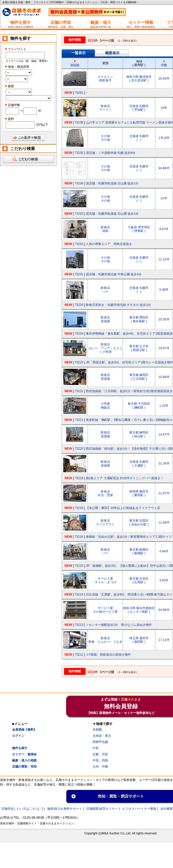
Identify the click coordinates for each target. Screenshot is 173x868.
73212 (79, 655)
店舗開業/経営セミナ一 (102, 809)
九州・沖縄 (100, 767)
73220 (79, 449)
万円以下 (42, 125)
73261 (79, 93)
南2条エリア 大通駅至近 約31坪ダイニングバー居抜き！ (125, 478)
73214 (79, 595)
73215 (79, 566)
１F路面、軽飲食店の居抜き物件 (108, 655)
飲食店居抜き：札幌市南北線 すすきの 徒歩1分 (118, 305)
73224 (79, 334)
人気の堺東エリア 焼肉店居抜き (109, 244)
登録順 (75, 63)
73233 (79, 214)
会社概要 (167, 809)
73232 (79, 244)
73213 (79, 625)
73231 (79, 274)
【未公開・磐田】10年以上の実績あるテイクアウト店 (123, 508)
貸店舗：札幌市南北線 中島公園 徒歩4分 (114, 274)
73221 (79, 420)
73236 (79, 122)
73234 (79, 183)
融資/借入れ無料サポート (65, 809)
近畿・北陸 (100, 754)
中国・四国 (100, 760)
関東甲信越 (100, 742)
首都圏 (97, 730)
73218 (79, 508)
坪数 (164, 63)
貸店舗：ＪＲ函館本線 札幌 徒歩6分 (111, 153)
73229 (79, 305)
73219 (79, 478)
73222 (79, 391)
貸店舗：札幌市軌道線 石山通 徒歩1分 (112, 183)
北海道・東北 (102, 736)
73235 (79, 153)
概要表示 (112, 53)
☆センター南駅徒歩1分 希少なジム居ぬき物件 (119, 625)
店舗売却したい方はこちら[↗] (22, 809)
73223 (79, 362)
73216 (79, 537)
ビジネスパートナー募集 (139, 809)
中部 (96, 748)
